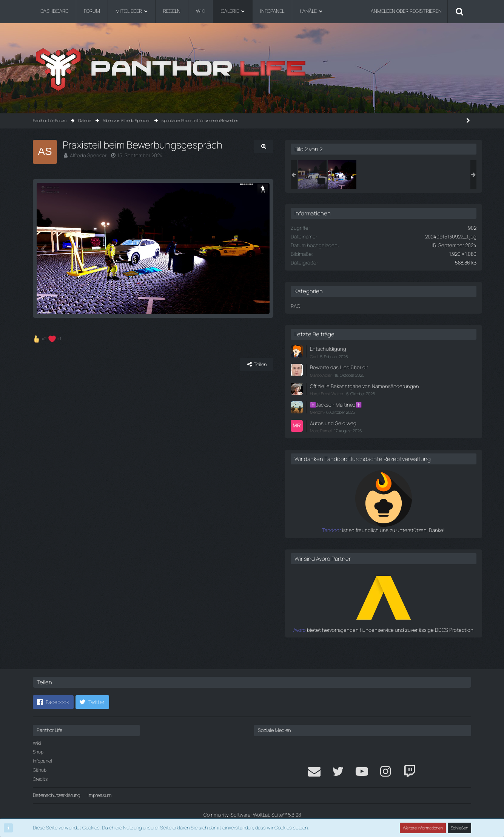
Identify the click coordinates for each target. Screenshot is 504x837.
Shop (38, 752)
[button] (53, 702)
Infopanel (42, 761)
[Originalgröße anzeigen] (318, 146)
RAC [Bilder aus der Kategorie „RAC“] (353, 306)
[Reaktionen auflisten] (48, 368)
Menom (375, 418)
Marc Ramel (378, 437)
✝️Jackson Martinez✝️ (393, 411)
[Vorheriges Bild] (44, 264)
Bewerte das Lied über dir (395, 367)
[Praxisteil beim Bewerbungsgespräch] (370, 175)
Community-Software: (252, 815)
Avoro (362, 643)
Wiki (37, 743)
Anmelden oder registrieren (406, 11)
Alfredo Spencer (87, 155)
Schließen (459, 828)
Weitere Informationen (423, 828)
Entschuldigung (384, 349)
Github (40, 770)
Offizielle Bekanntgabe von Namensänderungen (396, 389)
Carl (371, 356)
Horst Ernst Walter (385, 400)
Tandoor (359, 543)
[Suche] (459, 11)
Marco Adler (379, 375)
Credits (40, 779)
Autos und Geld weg (389, 429)
